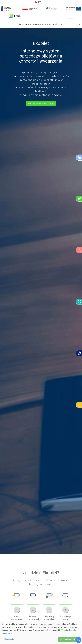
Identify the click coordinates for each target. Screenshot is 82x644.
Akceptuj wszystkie (68, 639)
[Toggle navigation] (70, 16)
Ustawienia (9, 639)
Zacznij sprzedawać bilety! (41, 104)
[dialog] (41, 633)
